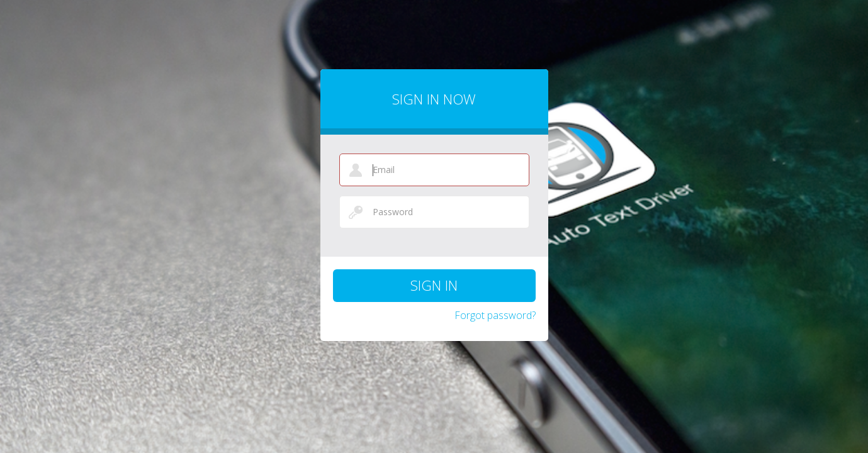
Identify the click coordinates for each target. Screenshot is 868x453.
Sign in (434, 285)
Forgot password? (495, 315)
